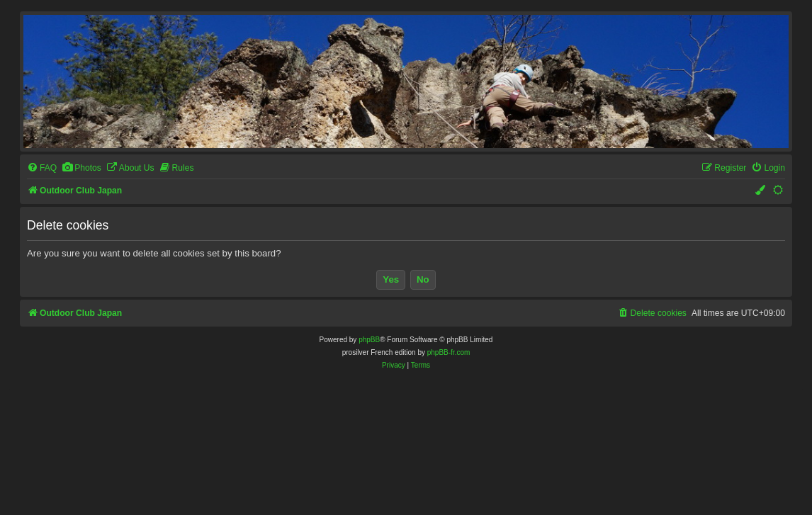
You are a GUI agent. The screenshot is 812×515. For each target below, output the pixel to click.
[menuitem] (42, 168)
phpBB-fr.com (449, 352)
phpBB (369, 340)
